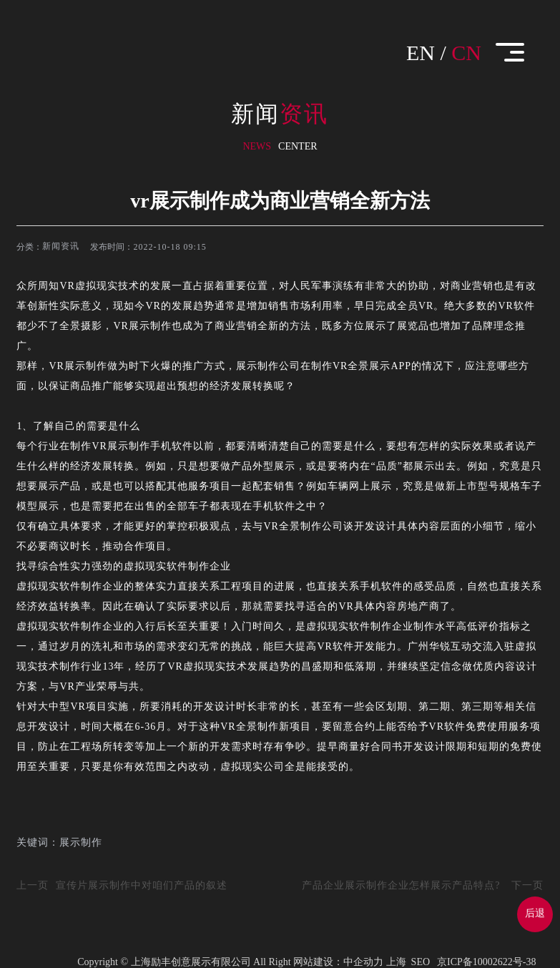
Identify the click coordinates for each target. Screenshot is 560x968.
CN (466, 53)
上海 (396, 962)
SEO (421, 962)
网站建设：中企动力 (338, 962)
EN (421, 53)
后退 (535, 913)
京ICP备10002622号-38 (486, 962)
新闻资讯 (61, 246)
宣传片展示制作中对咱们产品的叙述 (142, 885)
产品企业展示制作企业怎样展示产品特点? (401, 885)
